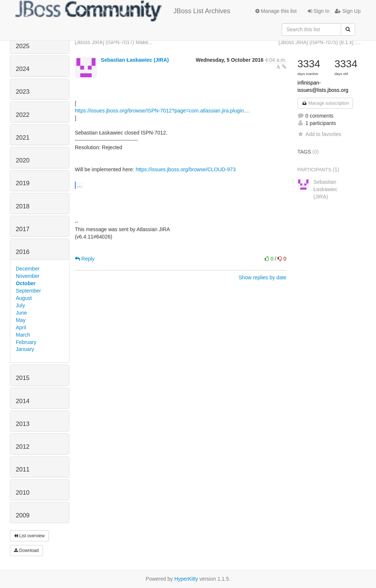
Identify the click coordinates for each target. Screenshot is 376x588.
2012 (23, 447)
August (24, 298)
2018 (23, 206)
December (28, 269)
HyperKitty (186, 579)
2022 (23, 115)
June (21, 313)
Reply (85, 259)
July (20, 305)
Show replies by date (263, 277)
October (26, 283)
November (28, 276)
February (26, 342)
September (28, 291)
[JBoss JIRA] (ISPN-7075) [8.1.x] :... (320, 42)
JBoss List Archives (123, 11)
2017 (23, 229)
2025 (23, 46)
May (21, 320)
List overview (29, 536)
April (21, 327)
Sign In (319, 11)
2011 (23, 469)
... (79, 185)
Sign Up (348, 11)
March (23, 335)
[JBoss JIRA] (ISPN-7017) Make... (114, 42)
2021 (23, 138)
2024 (23, 69)
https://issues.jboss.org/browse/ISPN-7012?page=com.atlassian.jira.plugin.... (162, 111)
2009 (23, 515)
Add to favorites (319, 134)
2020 (23, 160)
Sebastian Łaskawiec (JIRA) (135, 60)
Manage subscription (325, 103)
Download (26, 551)
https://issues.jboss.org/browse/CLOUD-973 (185, 169)
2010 (23, 493)
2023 (23, 92)
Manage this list (276, 11)
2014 (23, 401)
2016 (23, 252)
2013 (23, 424)
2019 (23, 183)
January (25, 349)
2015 (23, 378)
